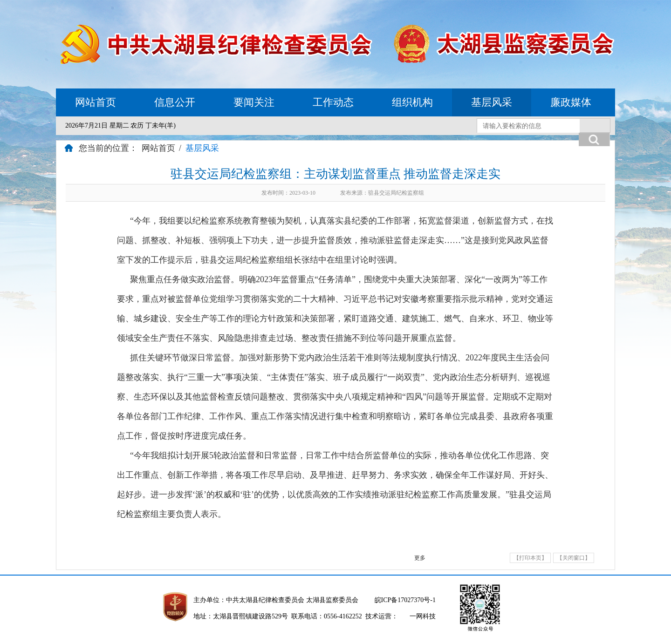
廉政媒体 (571, 102)
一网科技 (423, 616)
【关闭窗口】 (574, 558)
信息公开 (175, 102)
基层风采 (492, 102)
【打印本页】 (530, 558)
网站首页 (96, 102)
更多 (420, 558)
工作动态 (333, 102)
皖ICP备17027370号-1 (405, 600)
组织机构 (412, 102)
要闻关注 (254, 102)
